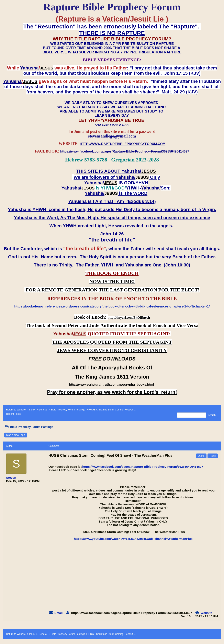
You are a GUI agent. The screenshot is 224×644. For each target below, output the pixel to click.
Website (206, 613)
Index (32, 410)
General (43, 410)
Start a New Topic (16, 435)
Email (58, 613)
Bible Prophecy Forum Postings (68, 410)
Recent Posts (13, 414)
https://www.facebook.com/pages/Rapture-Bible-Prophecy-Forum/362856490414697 (143, 467)
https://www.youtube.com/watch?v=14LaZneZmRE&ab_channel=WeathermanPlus (133, 539)
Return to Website (16, 410)
